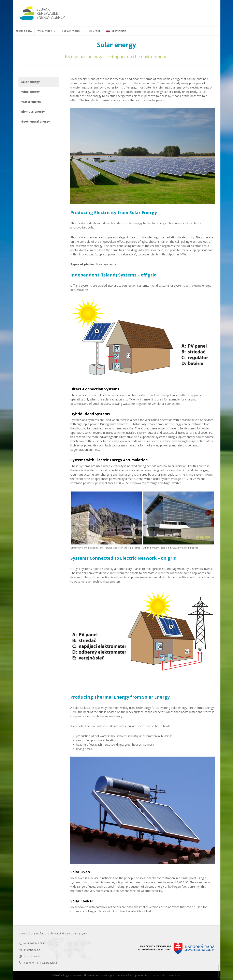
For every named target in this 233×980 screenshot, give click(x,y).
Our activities (72, 31)
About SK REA (24, 31)
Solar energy (31, 82)
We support (47, 31)
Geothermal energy (36, 121)
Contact (95, 31)
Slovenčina (116, 31)
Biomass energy (33, 112)
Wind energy (31, 92)
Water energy (31, 102)
